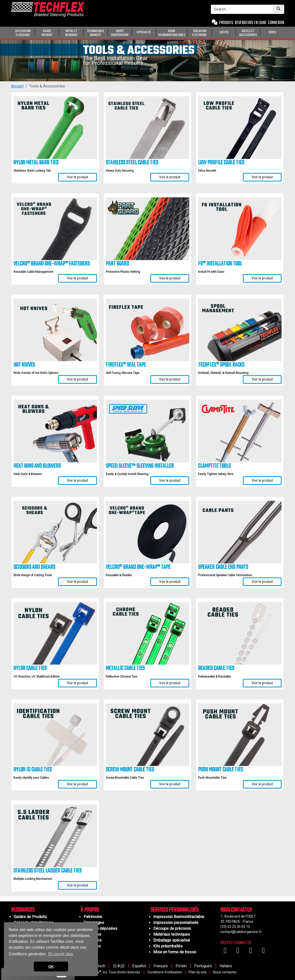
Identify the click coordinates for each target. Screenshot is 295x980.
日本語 (119, 966)
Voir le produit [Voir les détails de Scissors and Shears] (77, 582)
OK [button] (51, 967)
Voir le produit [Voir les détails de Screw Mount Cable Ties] (170, 784)
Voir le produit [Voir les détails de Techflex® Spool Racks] (262, 379)
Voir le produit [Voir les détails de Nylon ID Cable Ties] (77, 784)
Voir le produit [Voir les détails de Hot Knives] (77, 379)
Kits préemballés (168, 946)
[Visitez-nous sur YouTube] (238, 952)
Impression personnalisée (176, 923)
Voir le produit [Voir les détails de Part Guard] (170, 278)
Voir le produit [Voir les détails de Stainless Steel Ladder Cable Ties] (77, 885)
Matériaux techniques (172, 934)
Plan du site (198, 972)
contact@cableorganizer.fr (241, 932)
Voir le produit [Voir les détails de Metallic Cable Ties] (170, 683)
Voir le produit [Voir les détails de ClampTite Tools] (262, 480)
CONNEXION (276, 23)
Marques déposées (100, 928)
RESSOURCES (23, 910)
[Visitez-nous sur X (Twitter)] (263, 952)
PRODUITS (226, 23)
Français (161, 966)
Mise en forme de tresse (175, 952)
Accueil (17, 86)
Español (139, 966)
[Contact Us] (215, 23)
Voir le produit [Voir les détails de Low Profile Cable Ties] (262, 177)
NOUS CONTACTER (236, 910)
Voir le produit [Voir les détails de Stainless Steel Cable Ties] (170, 177)
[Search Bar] (242, 9)
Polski (181, 966)
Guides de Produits (30, 917)
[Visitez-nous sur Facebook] (226, 952)
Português (203, 966)
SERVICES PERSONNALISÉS (174, 910)
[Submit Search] (279, 9)
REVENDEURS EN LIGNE (251, 23)
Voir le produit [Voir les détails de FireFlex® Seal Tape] (170, 379)
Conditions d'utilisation (165, 972)
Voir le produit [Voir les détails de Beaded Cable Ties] (262, 683)
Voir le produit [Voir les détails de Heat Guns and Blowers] (77, 480)
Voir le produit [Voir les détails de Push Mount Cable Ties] (262, 784)
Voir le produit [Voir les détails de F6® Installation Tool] (262, 278)
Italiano (226, 966)
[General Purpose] (285, 32)
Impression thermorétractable (179, 917)
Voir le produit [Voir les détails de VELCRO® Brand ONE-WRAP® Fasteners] (77, 278)
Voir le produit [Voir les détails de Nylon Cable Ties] (77, 683)
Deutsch (98, 966)
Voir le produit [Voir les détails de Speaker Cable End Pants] (262, 582)
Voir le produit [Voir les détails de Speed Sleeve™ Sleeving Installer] (170, 480)
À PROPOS (90, 910)
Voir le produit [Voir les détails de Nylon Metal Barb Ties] (77, 177)
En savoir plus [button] (61, 954)
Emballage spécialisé (172, 940)
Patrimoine (93, 917)
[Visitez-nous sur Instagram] (251, 952)
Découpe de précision (172, 928)
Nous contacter (225, 972)
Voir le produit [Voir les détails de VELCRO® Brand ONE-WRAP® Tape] (170, 582)
